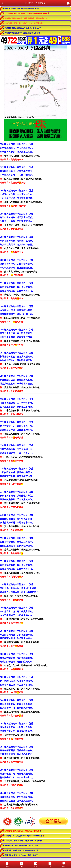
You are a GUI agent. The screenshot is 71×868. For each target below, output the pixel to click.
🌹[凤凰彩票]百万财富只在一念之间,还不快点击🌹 (22, 831)
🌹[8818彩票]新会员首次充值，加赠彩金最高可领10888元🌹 (26, 13)
